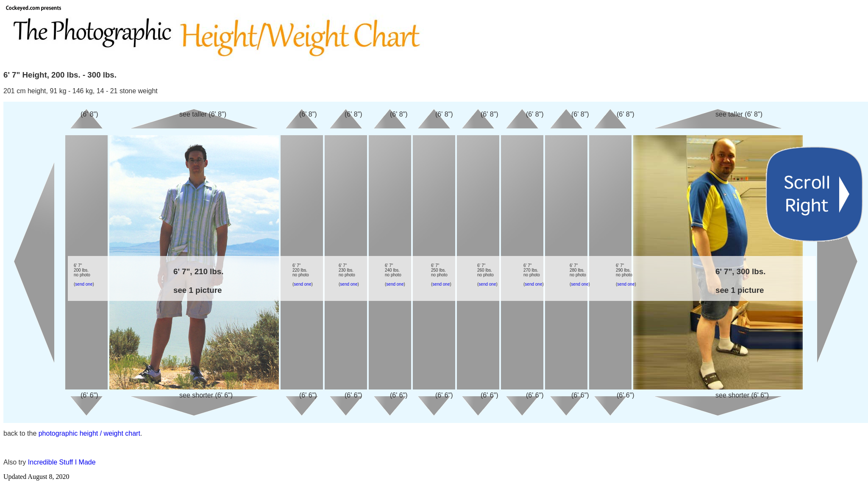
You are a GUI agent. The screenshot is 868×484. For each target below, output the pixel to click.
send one (84, 284)
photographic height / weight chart (89, 433)
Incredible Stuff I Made (62, 462)
